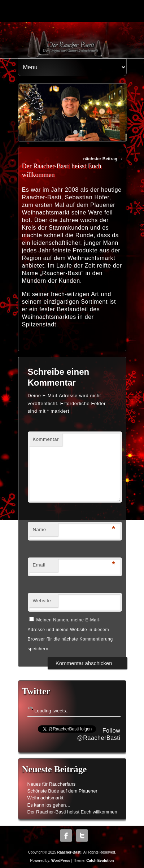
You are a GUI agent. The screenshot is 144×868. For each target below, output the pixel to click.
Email (39, 565)
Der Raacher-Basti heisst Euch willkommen (72, 812)
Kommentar (46, 439)
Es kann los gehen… (49, 805)
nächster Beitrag (103, 159)
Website (42, 601)
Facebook (66, 836)
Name (40, 530)
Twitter (82, 836)
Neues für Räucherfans (52, 784)
